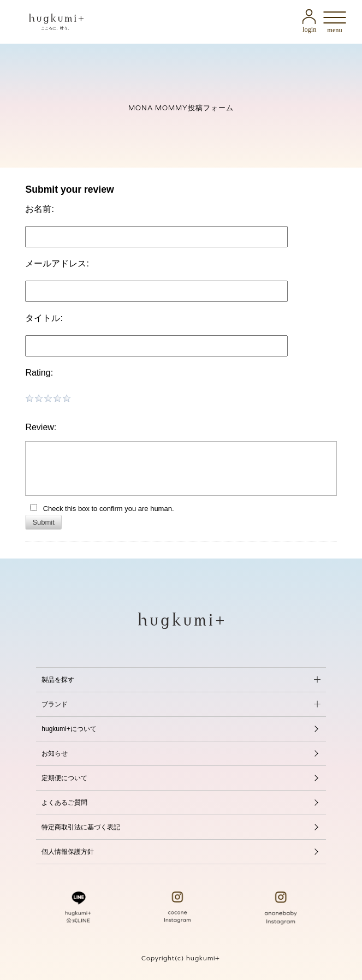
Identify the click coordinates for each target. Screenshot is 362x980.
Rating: (39, 373)
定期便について (64, 778)
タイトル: (44, 318)
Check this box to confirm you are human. (102, 508)
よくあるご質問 (64, 803)
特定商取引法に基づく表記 (81, 827)
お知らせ (55, 753)
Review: (41, 427)
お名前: (39, 209)
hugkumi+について (69, 729)
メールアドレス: (57, 263)
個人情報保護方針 (68, 852)
